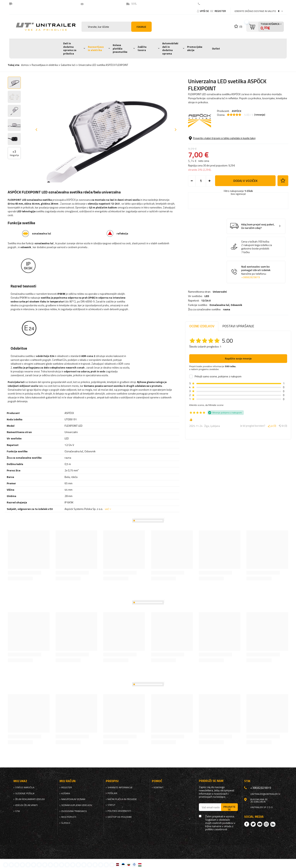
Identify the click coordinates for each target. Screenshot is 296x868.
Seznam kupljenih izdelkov (77, 805)
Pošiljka (112, 793)
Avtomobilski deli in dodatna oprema (170, 48)
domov (25, 65)
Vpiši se (205, 11)
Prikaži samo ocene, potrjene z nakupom (218, 376)
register (220, 11)
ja (272, 426)
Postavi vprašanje (238, 326)
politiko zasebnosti (119, 811)
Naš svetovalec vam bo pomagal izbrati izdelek (256, 301)
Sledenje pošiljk (25, 793)
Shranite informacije (120, 787)
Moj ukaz (20, 781)
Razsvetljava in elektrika (96, 49)
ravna (227, 155)
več (107, 509)
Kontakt (207, 4)
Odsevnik (236, 150)
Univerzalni (220, 137)
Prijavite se (229, 808)
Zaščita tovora (142, 49)
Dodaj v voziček (245, 210)
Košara (66, 793)
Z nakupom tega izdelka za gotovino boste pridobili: (257, 276)
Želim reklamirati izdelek (30, 799)
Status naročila (25, 787)
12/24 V (206, 146)
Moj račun (68, 781)
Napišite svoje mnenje (238, 358)
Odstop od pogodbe (120, 817)
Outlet (216, 49)
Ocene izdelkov (202, 326)
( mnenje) (260, 115)
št (283, 426)
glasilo (66, 823)
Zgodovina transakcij (74, 811)
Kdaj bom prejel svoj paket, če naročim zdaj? (258, 255)
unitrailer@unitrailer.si (101, 4)
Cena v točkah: (250, 271)
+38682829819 (251, 306)
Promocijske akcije (195, 49)
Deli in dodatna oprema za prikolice (70, 48)
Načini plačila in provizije (122, 799)
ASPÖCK (237, 111)
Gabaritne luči (68, 65)
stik (18, 811)
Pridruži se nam (211, 781)
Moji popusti (69, 817)
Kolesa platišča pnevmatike (120, 48)
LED (207, 141)
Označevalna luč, (226, 150)
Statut (111, 805)
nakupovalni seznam (73, 799)
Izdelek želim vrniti (26, 805)
